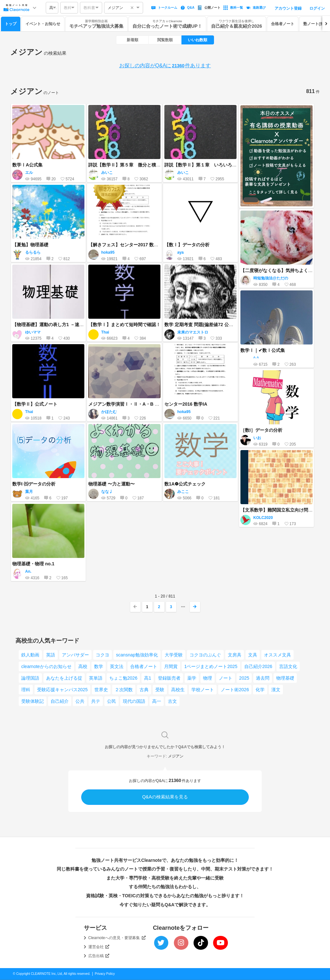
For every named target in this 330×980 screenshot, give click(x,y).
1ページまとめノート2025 (211, 666)
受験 (160, 690)
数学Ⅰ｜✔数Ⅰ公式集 (263, 350)
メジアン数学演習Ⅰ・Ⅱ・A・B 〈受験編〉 (133, 404)
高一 (157, 701)
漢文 (276, 690)
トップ (11, 24)
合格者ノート (283, 24)
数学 (99, 666)
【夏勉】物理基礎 (30, 245)
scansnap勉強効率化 (137, 655)
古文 (172, 701)
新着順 (132, 40)
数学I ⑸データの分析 (34, 484)
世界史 (101, 690)
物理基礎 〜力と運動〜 (112, 484)
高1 (148, 678)
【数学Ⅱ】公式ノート (35, 404)
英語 (51, 655)
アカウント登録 (288, 8)
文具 (253, 655)
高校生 (178, 690)
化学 (260, 690)
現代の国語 (134, 701)
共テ (96, 701)
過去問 (263, 678)
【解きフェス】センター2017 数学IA (126, 245)
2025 (244, 678)
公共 (80, 701)
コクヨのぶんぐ (205, 655)
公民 (112, 701)
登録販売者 (169, 678)
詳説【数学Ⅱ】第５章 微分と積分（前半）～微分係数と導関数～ (156, 165)
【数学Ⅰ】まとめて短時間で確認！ (124, 325)
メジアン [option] (115, 8)
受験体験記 (33, 701)
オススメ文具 (277, 655)
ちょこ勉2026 (123, 678)
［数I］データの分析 (261, 430)
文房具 (235, 655)
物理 (208, 678)
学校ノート (203, 690)
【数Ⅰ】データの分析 (187, 245)
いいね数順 (198, 40)
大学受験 (174, 655)
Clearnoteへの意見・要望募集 (117, 938)
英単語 (96, 678)
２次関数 (124, 690)
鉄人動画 (30, 655)
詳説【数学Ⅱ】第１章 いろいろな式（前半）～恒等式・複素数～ (232, 165)
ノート (226, 678)
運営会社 (99, 947)
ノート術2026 (235, 690)
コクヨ (102, 655)
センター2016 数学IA (186, 404)
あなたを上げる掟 (64, 678)
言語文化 (288, 666)
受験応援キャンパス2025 (62, 690)
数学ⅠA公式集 (27, 165)
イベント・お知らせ (43, 24)
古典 (144, 690)
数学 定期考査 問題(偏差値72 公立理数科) (206, 325)
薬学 (192, 678)
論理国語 (30, 678)
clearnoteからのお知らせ (46, 666)
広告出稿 (99, 956)
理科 (26, 690)
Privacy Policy (105, 974)
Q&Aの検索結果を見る (165, 797)
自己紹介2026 (258, 666)
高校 (83, 666)
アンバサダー (75, 655)
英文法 (117, 666)
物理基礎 (285, 678)
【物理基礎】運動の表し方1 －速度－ (50, 325)
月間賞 (171, 666)
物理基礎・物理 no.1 (33, 564)
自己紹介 (60, 701)
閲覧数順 (165, 40)
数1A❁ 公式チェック (185, 484)
